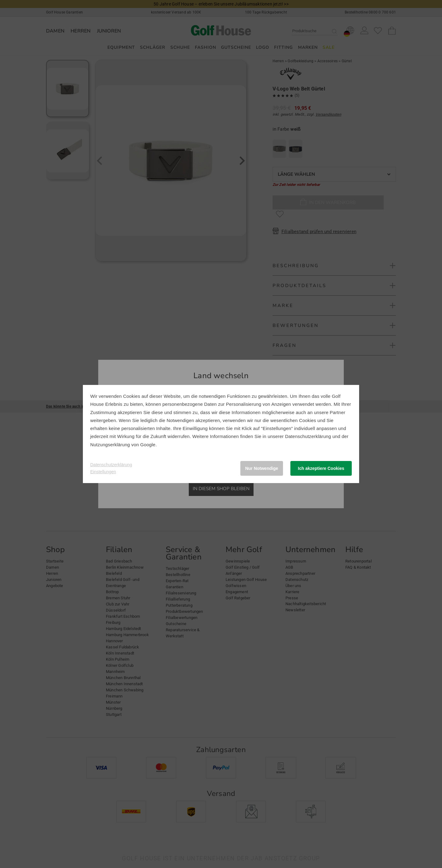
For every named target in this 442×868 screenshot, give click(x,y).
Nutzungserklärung (110, 445)
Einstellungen (103, 472)
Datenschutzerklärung (308, 436)
